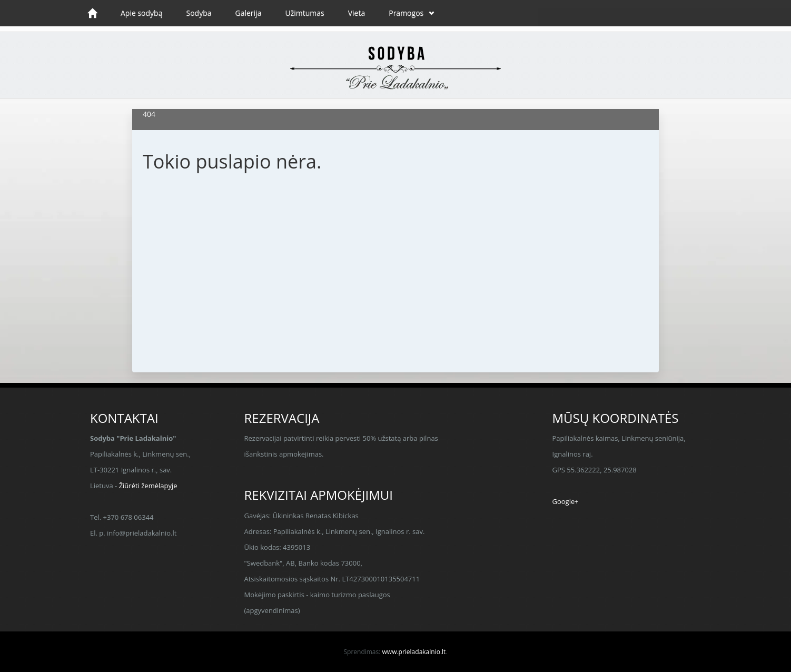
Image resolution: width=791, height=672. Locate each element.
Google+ (566, 501)
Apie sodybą (141, 13)
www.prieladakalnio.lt (414, 652)
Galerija (249, 13)
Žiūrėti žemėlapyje (148, 486)
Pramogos (406, 13)
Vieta (357, 13)
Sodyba (199, 13)
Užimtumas (304, 13)
